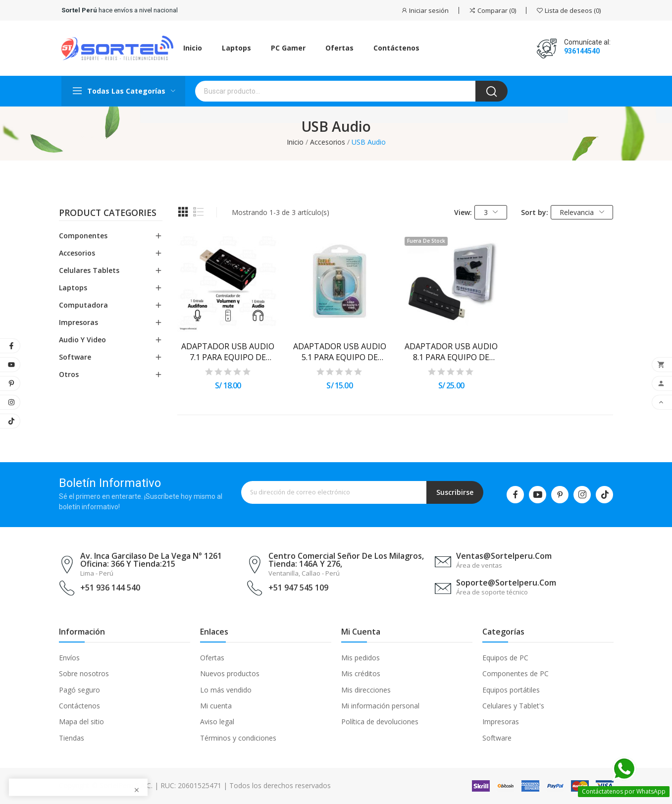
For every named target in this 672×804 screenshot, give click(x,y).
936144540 (582, 51)
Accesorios (77, 253)
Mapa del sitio (81, 722)
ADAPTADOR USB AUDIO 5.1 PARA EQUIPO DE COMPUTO (340, 352)
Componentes (83, 236)
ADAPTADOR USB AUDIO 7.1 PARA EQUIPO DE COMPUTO (228, 352)
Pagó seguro (79, 690)
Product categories (108, 214)
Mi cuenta (216, 706)
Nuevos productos (230, 673)
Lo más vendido (226, 690)
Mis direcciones (366, 690)
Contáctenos (79, 706)
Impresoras (78, 322)
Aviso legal (217, 722)
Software (75, 357)
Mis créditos (361, 673)
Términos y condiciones (238, 738)
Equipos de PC (505, 658)
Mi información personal (380, 706)
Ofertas (212, 658)
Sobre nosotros (84, 673)
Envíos (69, 658)
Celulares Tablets (89, 270)
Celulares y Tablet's (513, 706)
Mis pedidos (361, 658)
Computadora (83, 305)
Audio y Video (82, 340)
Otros (69, 374)
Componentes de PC (516, 673)
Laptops (73, 288)
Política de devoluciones (380, 722)
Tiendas (72, 738)
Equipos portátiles (511, 690)
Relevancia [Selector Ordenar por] (582, 212)
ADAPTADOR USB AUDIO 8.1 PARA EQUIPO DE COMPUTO (451, 352)
